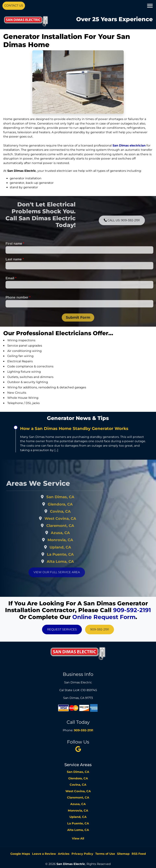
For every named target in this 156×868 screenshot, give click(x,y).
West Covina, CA (68, 518)
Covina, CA (68, 511)
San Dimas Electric (71, 864)
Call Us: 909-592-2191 (130, 220)
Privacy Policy (82, 854)
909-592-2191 (132, 610)
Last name (15, 268)
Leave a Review (44, 854)
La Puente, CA (68, 554)
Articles (64, 854)
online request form (104, 617)
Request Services (62, 629)
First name (15, 252)
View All (78, 838)
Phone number (18, 306)
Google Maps (20, 854)
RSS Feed (139, 854)
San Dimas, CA (68, 497)
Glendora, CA (69, 504)
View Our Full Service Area (65, 572)
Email (11, 287)
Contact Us (14, 6)
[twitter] (78, 749)
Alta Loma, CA (68, 561)
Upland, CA (68, 547)
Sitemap (123, 854)
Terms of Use (105, 854)
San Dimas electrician (129, 145)
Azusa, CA (68, 533)
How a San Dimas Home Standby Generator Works (74, 428)
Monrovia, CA (68, 540)
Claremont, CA (69, 526)
